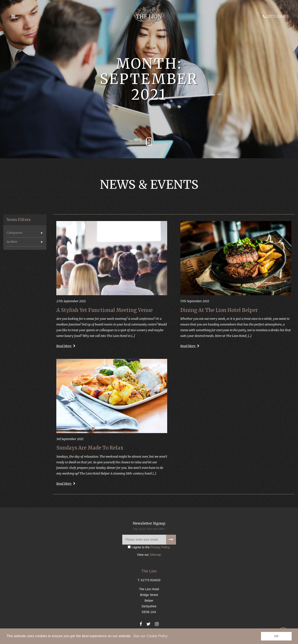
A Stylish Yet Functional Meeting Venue (105, 310)
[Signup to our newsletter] (171, 540)
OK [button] (276, 636)
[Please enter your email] (149, 540)
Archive (12, 242)
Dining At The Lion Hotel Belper (219, 310)
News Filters (19, 220)
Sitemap (155, 555)
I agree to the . (149, 547)
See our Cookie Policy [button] (150, 636)
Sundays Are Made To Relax (90, 448)
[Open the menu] (13, 16)
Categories (14, 233)
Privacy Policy (160, 547)
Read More (66, 346)
